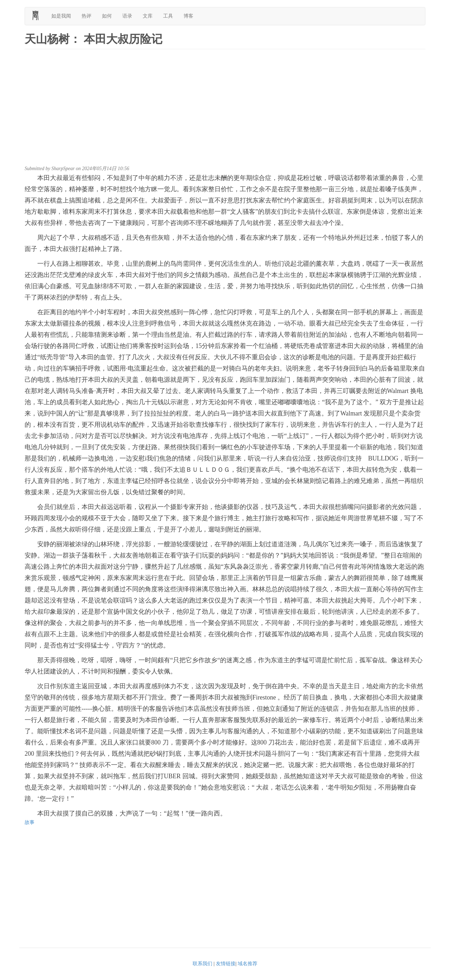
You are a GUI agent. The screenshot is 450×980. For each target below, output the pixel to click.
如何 (107, 16)
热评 (86, 16)
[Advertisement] (225, 109)
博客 (188, 16)
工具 (168, 16)
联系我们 (202, 964)
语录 (127, 16)
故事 (30, 822)
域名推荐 (247, 964)
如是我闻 (61, 16)
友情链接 (226, 964)
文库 (148, 16)
